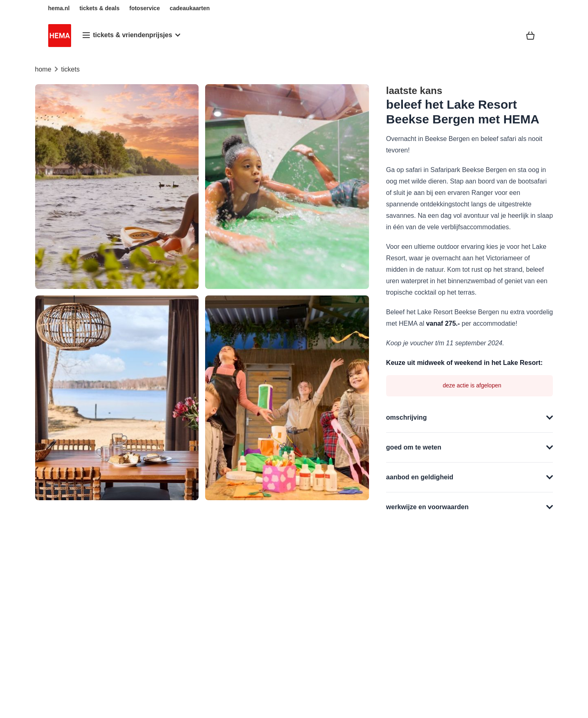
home (43, 69)
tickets (70, 69)
